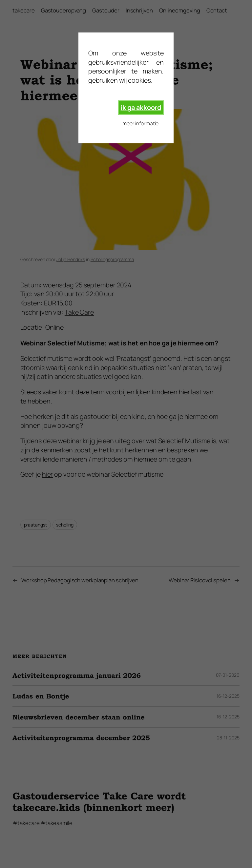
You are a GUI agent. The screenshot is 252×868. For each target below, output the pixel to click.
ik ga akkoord (141, 107)
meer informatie (141, 123)
